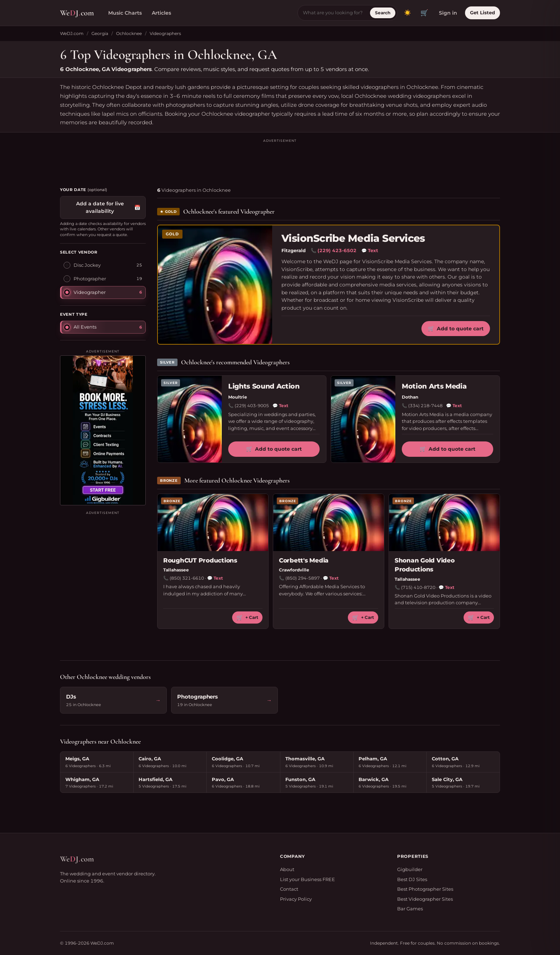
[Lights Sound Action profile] (190, 419)
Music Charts (125, 13)
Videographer (85, 292)
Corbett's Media (304, 560)
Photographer (85, 279)
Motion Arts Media (434, 386)
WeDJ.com (72, 33)
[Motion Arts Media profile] (363, 419)
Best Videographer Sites (425, 899)
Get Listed (482, 12)
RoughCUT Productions (200, 560)
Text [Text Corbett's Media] (331, 578)
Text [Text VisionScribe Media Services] (370, 251)
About (287, 869)
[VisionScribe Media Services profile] (215, 285)
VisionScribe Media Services (353, 238)
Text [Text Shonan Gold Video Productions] (446, 587)
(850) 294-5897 (302, 578)
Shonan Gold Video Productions (425, 565)
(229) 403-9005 (252, 406)
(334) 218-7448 (425, 406)
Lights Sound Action (264, 386)
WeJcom (77, 13)
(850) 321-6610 (187, 578)
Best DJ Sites (412, 879)
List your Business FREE (307, 879)
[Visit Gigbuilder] (103, 430)
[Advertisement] (280, 160)
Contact (289, 889)
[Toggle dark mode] (407, 13)
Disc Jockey (82, 265)
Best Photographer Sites (425, 889)
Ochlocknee (129, 33)
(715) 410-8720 (418, 587)
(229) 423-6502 (337, 250)
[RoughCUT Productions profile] (213, 522)
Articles (161, 13)
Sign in (448, 13)
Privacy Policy (296, 899)
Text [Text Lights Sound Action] (280, 406)
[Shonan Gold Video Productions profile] (444, 522)
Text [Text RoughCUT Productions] (215, 578)
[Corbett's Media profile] (329, 522)
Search (383, 13)
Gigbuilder (410, 869)
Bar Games (410, 909)
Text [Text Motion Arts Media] (454, 406)
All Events (80, 327)
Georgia (100, 33)
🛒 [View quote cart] (424, 13)
